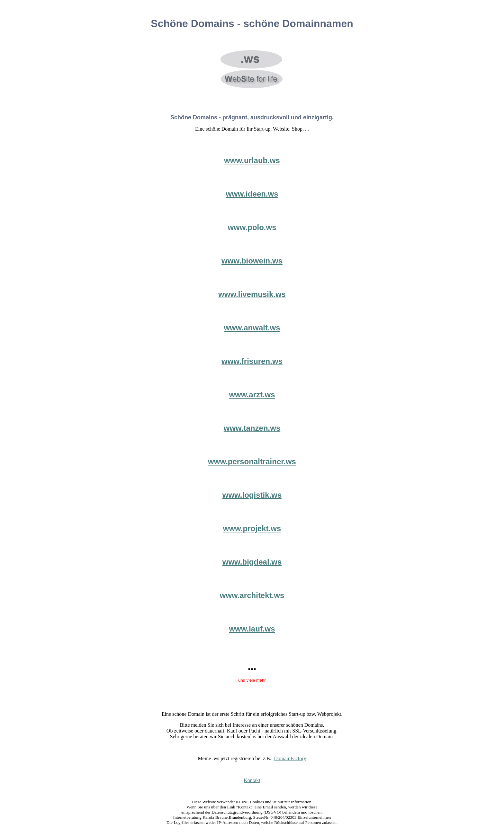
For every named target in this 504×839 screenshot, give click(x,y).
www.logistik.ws (252, 495)
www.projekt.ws (252, 528)
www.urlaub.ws (252, 160)
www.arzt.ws (252, 395)
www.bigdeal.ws (252, 562)
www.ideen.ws (252, 194)
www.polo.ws (252, 227)
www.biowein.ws (252, 261)
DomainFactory (290, 758)
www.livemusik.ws (252, 294)
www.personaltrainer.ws (252, 461)
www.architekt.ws (252, 595)
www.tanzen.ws (252, 428)
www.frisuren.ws (252, 361)
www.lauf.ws (252, 629)
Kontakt (252, 780)
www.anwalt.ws (252, 328)
